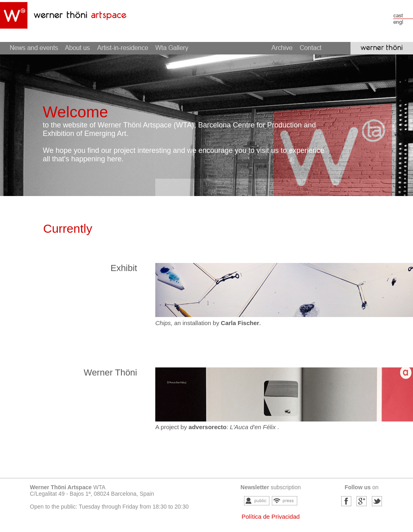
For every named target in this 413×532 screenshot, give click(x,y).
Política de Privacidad (271, 516)
